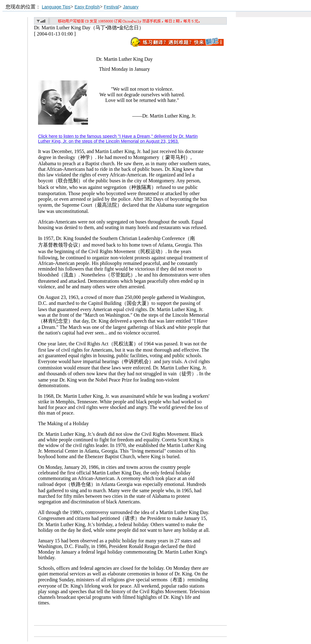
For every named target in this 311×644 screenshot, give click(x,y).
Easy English (87, 7)
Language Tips (56, 7)
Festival (111, 7)
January (131, 7)
